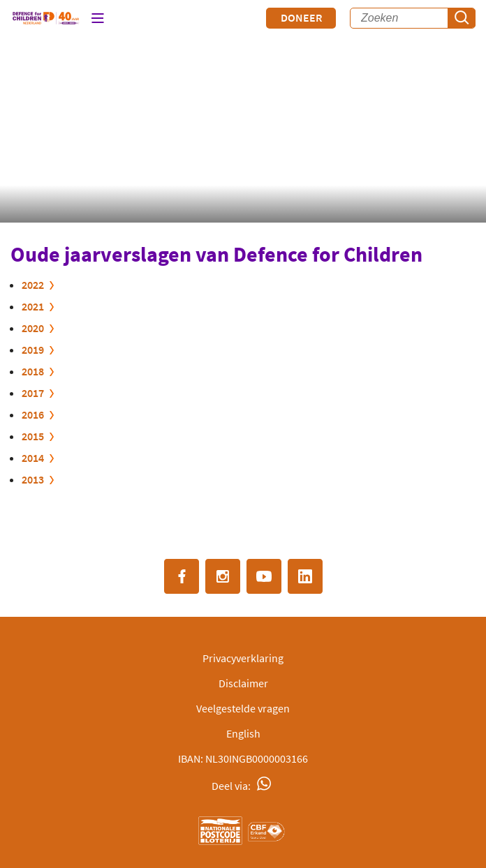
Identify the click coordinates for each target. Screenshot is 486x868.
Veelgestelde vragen (243, 708)
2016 (33, 414)
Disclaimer (243, 683)
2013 (33, 479)
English (243, 733)
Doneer (301, 17)
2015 (33, 436)
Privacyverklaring (243, 658)
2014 (33, 458)
